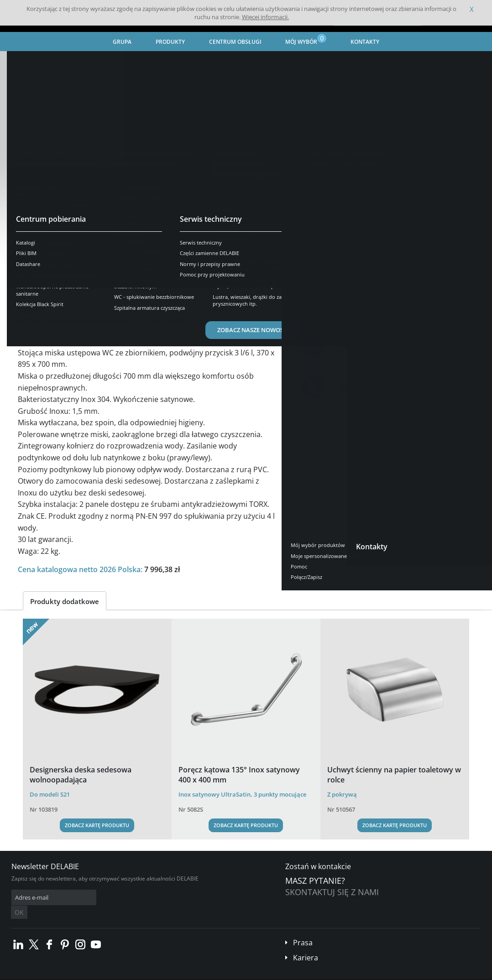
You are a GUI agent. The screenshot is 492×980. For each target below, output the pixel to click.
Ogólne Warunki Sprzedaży (72, 973)
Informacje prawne (133, 973)
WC (222, 62)
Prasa (303, 929)
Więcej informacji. (265, 17)
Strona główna (31, 62)
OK (156, 898)
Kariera (306, 944)
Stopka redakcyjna (185, 973)
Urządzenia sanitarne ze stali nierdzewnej (151, 62)
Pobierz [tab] (160, 276)
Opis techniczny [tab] (106, 276)
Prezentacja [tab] (45, 276)
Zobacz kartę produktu (97, 825)
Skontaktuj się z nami (332, 892)
